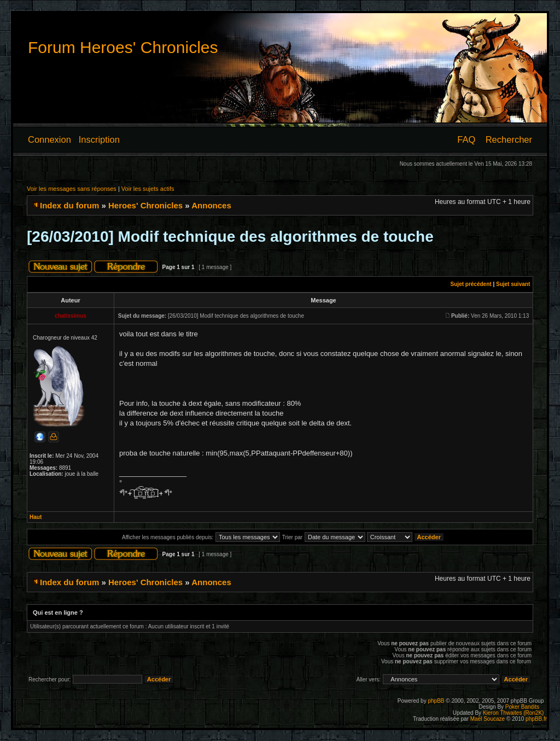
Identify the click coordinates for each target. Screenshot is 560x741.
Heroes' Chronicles (145, 205)
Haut (36, 517)
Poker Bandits (522, 707)
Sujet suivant (513, 284)
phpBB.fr (536, 719)
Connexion (49, 139)
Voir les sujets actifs (148, 189)
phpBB (436, 701)
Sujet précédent (471, 284)
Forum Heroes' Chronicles (123, 47)
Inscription (99, 139)
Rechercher (509, 139)
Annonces (211, 205)
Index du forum (69, 205)
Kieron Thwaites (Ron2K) (514, 713)
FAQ (466, 139)
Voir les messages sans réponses (72, 189)
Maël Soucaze (488, 719)
